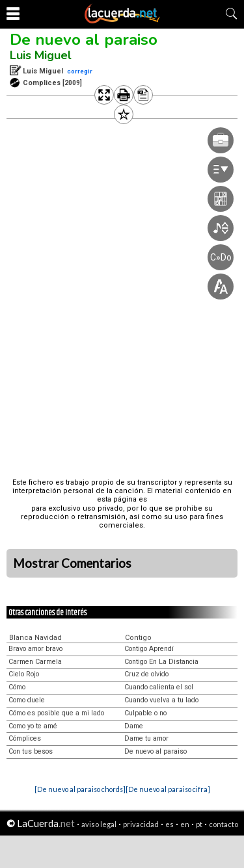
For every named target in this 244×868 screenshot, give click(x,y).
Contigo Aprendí (149, 649)
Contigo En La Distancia (161, 662)
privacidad (141, 824)
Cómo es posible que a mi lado (56, 713)
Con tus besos (31, 751)
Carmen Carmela (35, 662)
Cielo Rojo (24, 674)
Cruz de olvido (146, 674)
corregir (80, 71)
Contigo (138, 638)
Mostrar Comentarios (72, 563)
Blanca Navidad (35, 638)
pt (199, 824)
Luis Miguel (41, 55)
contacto (224, 824)
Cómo (17, 687)
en (185, 824)
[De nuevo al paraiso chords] (80, 789)
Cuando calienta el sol (159, 687)
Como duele (27, 700)
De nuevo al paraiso (84, 40)
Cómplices (25, 738)
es (169, 824)
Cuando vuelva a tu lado (161, 700)
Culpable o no (145, 713)
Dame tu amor (146, 738)
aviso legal (99, 824)
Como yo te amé (33, 726)
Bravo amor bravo (35, 649)
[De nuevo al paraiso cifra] (168, 789)
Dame (134, 726)
